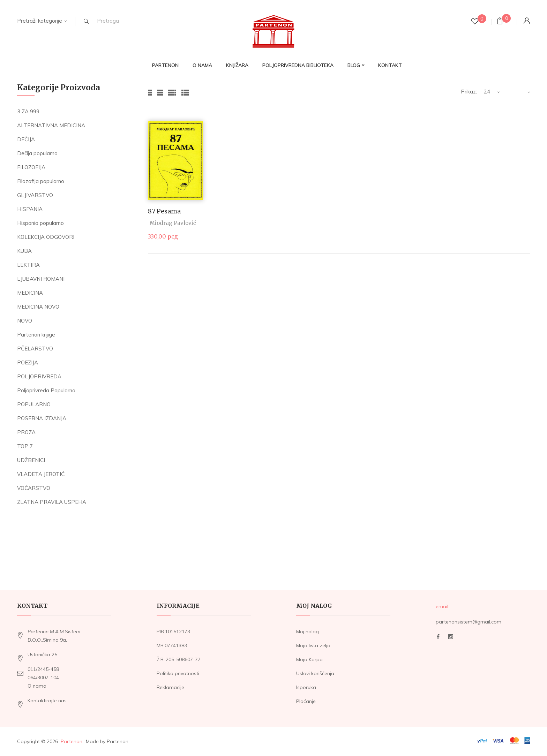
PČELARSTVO (35, 349)
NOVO (25, 321)
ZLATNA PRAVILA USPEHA (52, 502)
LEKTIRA (28, 265)
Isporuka (306, 687)
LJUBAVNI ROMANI (41, 279)
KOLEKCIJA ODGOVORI (46, 237)
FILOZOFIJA (31, 167)
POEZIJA (28, 362)
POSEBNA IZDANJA (42, 418)
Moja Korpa (309, 659)
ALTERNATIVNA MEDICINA (51, 125)
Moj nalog (308, 632)
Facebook (438, 637)
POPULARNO (34, 404)
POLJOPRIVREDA (39, 376)
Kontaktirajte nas (47, 701)
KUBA (24, 251)
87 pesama (164, 211)
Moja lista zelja (313, 645)
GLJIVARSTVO (35, 195)
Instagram (451, 637)
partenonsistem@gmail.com (469, 622)
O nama (37, 686)
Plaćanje (306, 701)
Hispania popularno (40, 223)
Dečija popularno (37, 153)
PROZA (26, 432)
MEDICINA (30, 293)
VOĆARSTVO (34, 488)
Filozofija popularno (41, 181)
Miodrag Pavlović (173, 223)
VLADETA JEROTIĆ (41, 474)
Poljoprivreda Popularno (46, 390)
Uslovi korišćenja (315, 673)
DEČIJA (26, 139)
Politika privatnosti (178, 673)
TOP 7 (25, 446)
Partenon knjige (36, 335)
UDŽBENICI (31, 460)
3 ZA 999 (28, 111)
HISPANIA (30, 209)
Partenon (72, 741)
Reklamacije (170, 687)
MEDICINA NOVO (38, 307)
